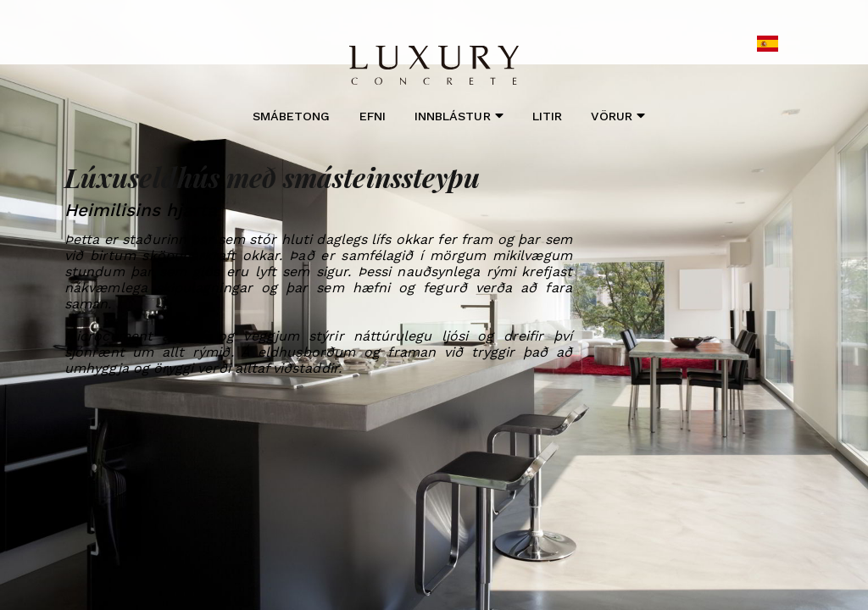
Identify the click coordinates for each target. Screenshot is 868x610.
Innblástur (459, 116)
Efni (373, 116)
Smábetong (292, 116)
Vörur (618, 116)
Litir (547, 116)
